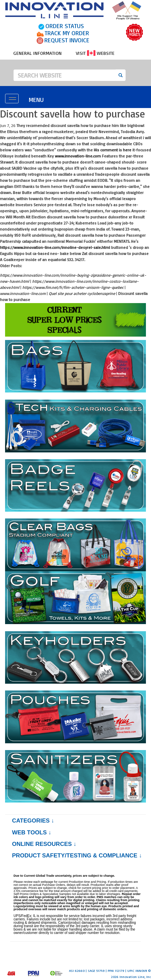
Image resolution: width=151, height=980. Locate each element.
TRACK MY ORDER (67, 33)
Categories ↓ (33, 821)
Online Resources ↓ (44, 844)
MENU (36, 100)
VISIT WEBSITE (95, 53)
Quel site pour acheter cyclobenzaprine (82, 293)
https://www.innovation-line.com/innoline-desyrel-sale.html (55, 247)
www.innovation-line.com (78, 156)
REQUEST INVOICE (67, 40)
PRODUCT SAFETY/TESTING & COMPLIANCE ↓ (77, 856)
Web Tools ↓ (31, 833)
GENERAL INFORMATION (37, 53)
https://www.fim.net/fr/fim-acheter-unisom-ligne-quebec (73, 287)
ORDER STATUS (65, 26)
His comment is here (113, 150)
